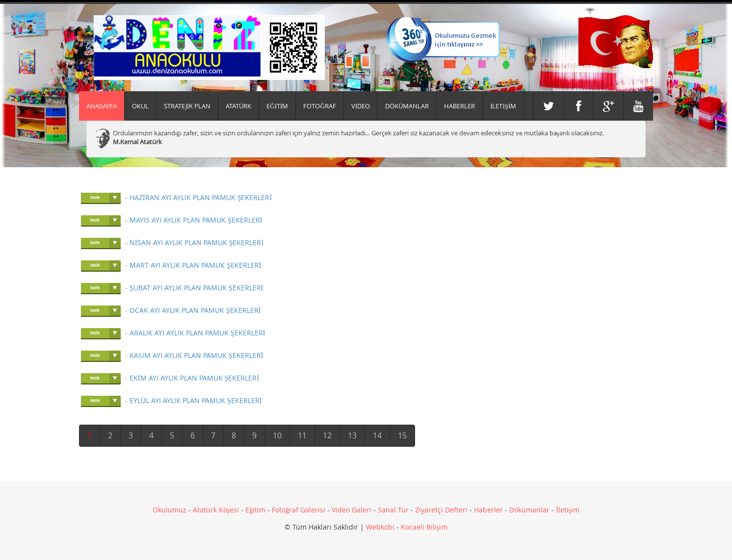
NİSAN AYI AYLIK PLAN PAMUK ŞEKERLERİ (196, 242)
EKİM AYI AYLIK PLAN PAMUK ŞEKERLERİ (194, 378)
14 (377, 435)
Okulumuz (170, 510)
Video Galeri (352, 510)
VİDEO (361, 106)
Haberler (488, 510)
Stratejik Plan (187, 106)
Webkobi (380, 527)
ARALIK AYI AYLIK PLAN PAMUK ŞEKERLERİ (197, 333)
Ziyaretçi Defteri (441, 510)
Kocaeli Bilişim (424, 527)
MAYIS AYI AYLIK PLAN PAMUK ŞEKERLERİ (196, 220)
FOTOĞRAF (319, 106)
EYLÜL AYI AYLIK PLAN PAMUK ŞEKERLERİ (196, 400)
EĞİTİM (277, 106)
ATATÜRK (238, 106)
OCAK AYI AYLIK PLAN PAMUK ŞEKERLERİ (195, 310)
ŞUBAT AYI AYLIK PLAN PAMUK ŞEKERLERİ (196, 288)
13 (352, 435)
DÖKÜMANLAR (407, 106)
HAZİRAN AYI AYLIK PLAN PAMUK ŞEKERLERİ (201, 197)
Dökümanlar (529, 510)
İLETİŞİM (503, 106)
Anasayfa (102, 106)
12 (327, 435)
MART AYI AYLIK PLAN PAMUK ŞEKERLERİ (195, 265)
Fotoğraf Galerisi (299, 510)
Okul (140, 106)
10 (277, 435)
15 (402, 435)
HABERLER (459, 106)
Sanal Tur (393, 510)
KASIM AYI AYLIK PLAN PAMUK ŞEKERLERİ (196, 355)
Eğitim (255, 510)
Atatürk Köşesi (216, 510)
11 (302, 435)
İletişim (568, 510)
